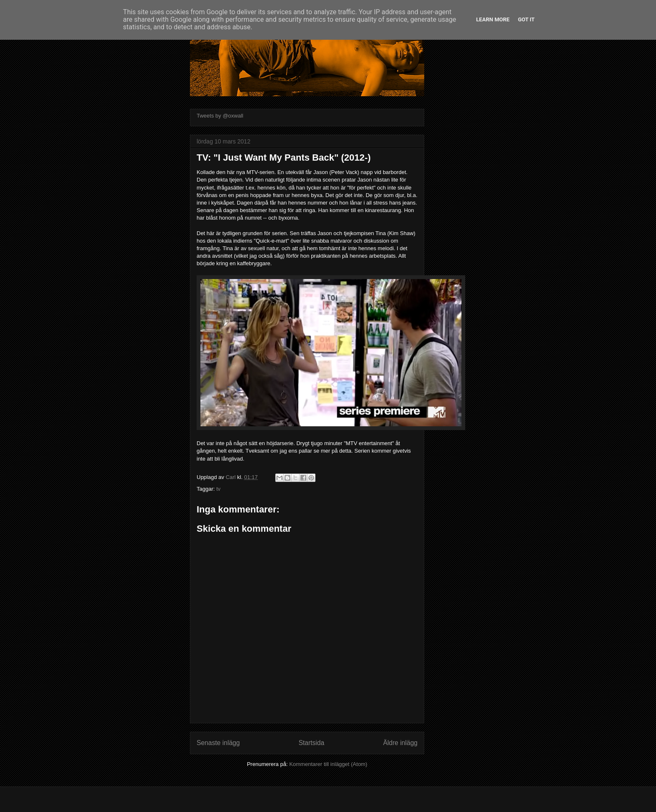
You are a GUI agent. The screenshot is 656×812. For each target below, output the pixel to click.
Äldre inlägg (400, 743)
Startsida (312, 743)
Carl (231, 477)
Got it (526, 19)
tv (218, 489)
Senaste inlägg (218, 743)
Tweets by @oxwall (220, 116)
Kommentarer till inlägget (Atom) (328, 764)
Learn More (493, 19)
